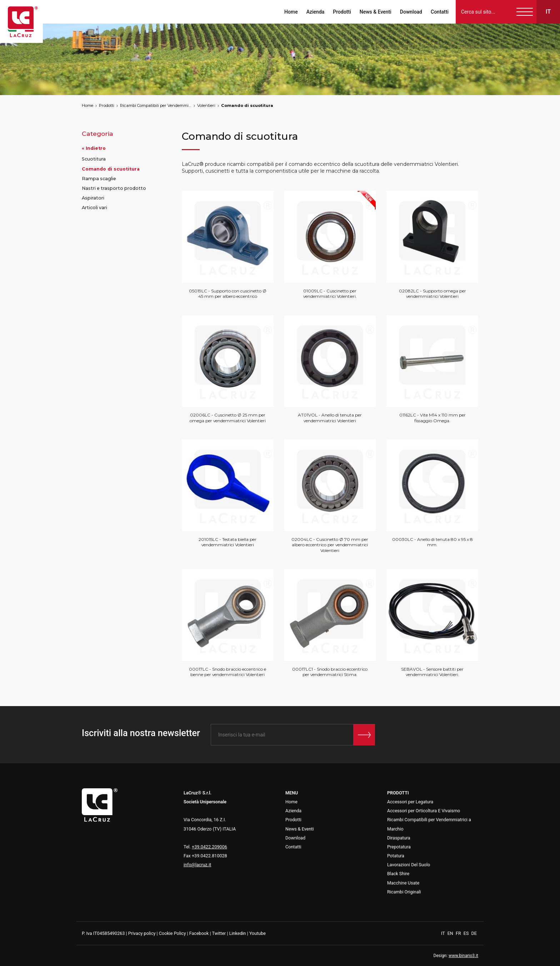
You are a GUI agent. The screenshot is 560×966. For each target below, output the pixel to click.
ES (467, 933)
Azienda (316, 12)
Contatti (440, 12)
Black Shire (398, 874)
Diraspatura (399, 838)
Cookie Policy (172, 933)
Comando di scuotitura (247, 105)
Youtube (257, 933)
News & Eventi (376, 12)
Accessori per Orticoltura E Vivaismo (424, 811)
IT (444, 933)
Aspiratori (93, 198)
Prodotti (342, 12)
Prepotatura (399, 847)
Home (291, 12)
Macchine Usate (403, 883)
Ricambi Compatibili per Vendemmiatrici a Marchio (156, 105)
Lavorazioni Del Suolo (409, 865)
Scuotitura (94, 159)
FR (459, 933)
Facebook (199, 933)
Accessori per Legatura (410, 802)
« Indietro (94, 148)
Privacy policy (142, 933)
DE (474, 933)
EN (451, 933)
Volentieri (206, 105)
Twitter (219, 933)
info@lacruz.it (197, 865)
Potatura (396, 856)
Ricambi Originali (404, 892)
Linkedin (238, 933)
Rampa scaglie (99, 179)
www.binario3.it (463, 956)
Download (411, 12)
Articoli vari (94, 208)
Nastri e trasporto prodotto (114, 188)
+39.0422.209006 (209, 847)
